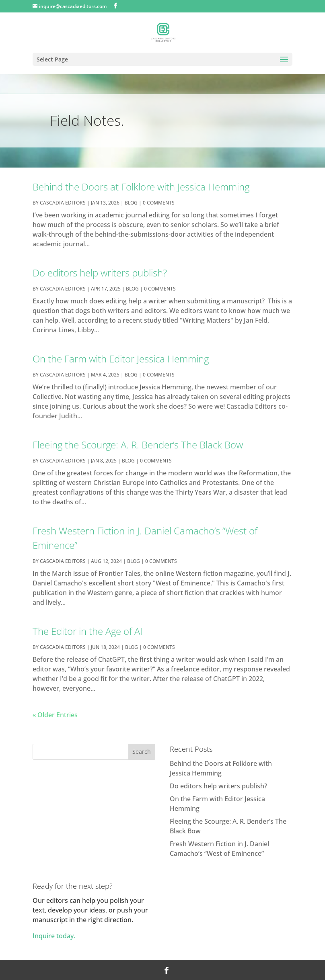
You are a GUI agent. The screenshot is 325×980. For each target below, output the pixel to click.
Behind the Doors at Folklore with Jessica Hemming (141, 187)
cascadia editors (63, 203)
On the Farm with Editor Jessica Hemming (121, 359)
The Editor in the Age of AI (87, 631)
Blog (131, 203)
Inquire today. (54, 936)
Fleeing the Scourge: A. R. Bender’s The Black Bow (138, 445)
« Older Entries (55, 715)
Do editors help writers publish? (100, 273)
